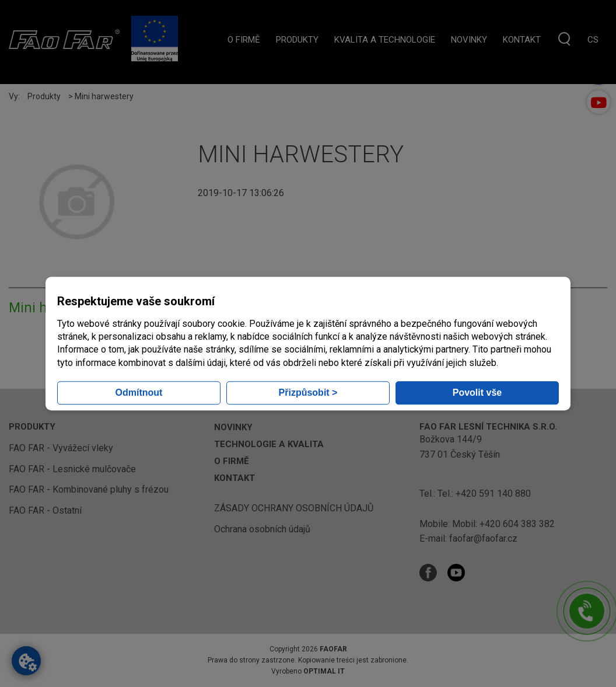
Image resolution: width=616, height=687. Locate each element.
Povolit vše (477, 393)
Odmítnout (139, 393)
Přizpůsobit (308, 393)
